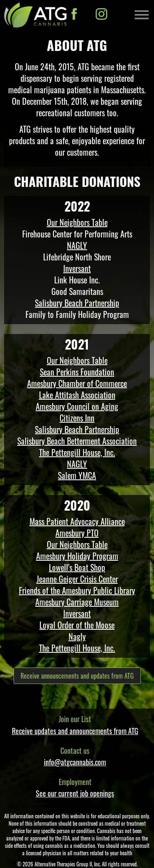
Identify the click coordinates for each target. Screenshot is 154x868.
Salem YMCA (77, 475)
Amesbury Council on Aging (77, 406)
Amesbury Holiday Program (77, 556)
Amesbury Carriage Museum (77, 602)
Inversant (77, 268)
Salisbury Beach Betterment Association (77, 441)
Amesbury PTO (77, 533)
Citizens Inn (77, 418)
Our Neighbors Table (77, 222)
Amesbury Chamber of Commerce (77, 383)
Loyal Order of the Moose (77, 625)
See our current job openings (75, 793)
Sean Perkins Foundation (77, 372)
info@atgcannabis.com (75, 762)
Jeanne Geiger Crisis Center (77, 579)
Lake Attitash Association (77, 395)
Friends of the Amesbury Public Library (77, 590)
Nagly (77, 636)
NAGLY (77, 245)
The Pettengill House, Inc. (77, 452)
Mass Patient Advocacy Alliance (77, 521)
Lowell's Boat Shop (77, 567)
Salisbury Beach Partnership (77, 303)
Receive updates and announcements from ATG (75, 731)
